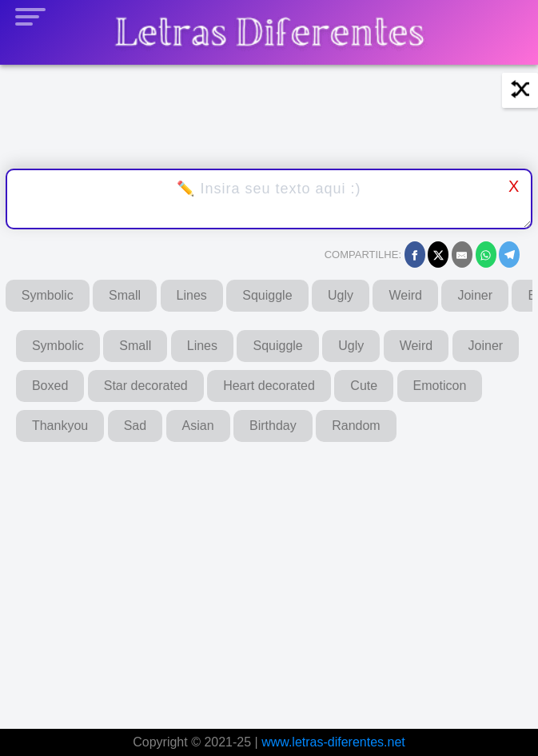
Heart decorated (269, 386)
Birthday (273, 426)
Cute (364, 386)
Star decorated (146, 386)
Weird (405, 295)
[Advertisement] (269, 579)
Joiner (475, 295)
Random (356, 426)
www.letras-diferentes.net (333, 742)
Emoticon (440, 386)
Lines (192, 295)
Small (125, 295)
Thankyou (60, 426)
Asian (198, 426)
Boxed (50, 386)
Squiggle (267, 295)
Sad (135, 426)
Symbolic (48, 295)
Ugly (341, 295)
